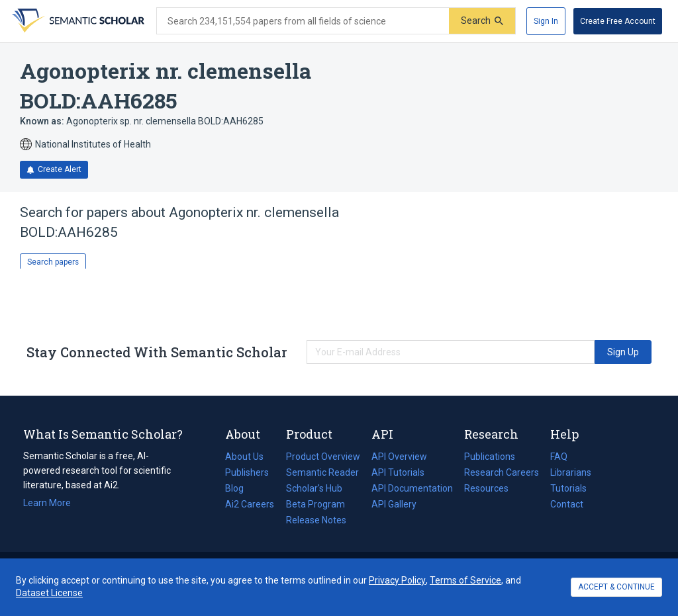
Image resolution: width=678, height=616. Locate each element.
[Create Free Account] (618, 21)
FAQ (559, 457)
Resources (486, 488)
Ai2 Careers (250, 504)
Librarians (571, 472)
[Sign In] (546, 21)
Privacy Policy (397, 580)
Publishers (247, 472)
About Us (244, 457)
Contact (567, 504)
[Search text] (303, 21)
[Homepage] (77, 21)
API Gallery (394, 504)
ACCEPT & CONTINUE (616, 587)
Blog (240, 488)
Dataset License (49, 593)
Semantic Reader (322, 472)
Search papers (53, 262)
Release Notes (316, 520)
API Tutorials (398, 472)
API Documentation (412, 488)
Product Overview (323, 457)
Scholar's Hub (314, 488)
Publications (490, 457)
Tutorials (568, 488)
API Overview (399, 457)
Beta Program (315, 504)
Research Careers (502, 472)
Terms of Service (465, 580)
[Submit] (482, 21)
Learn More (47, 503)
